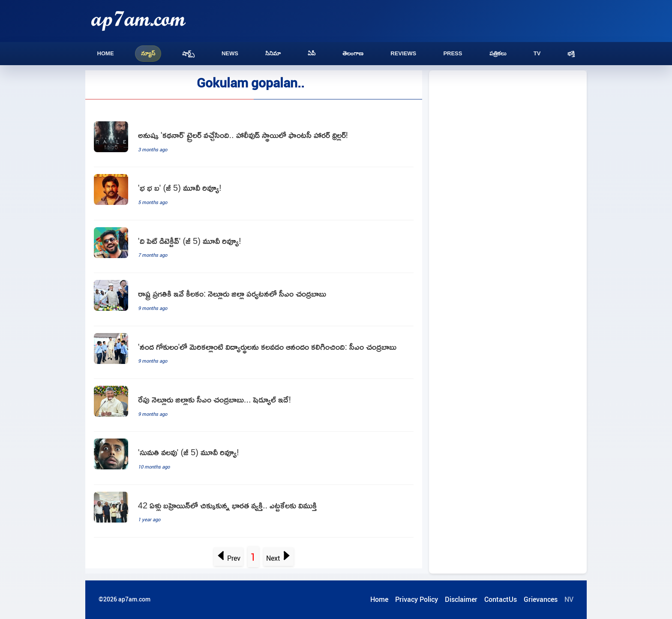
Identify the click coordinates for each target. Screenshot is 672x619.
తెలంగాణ (353, 53)
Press (453, 53)
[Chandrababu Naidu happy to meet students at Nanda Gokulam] (254, 353)
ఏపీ (312, 53)
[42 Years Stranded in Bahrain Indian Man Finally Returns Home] (254, 511)
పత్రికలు (498, 53)
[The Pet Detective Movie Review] (254, 247)
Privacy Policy (417, 599)
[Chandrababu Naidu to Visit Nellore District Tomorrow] (254, 405)
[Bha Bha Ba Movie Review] (254, 194)
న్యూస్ (148, 53)
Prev (229, 558)
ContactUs (501, 599)
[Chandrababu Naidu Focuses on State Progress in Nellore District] (254, 299)
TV (537, 53)
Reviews (403, 53)
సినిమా (273, 53)
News (230, 53)
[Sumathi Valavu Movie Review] (254, 458)
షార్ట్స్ (188, 53)
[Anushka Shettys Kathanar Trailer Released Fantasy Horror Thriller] (254, 141)
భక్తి (571, 53)
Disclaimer (461, 599)
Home (106, 53)
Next (278, 558)
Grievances (541, 599)
